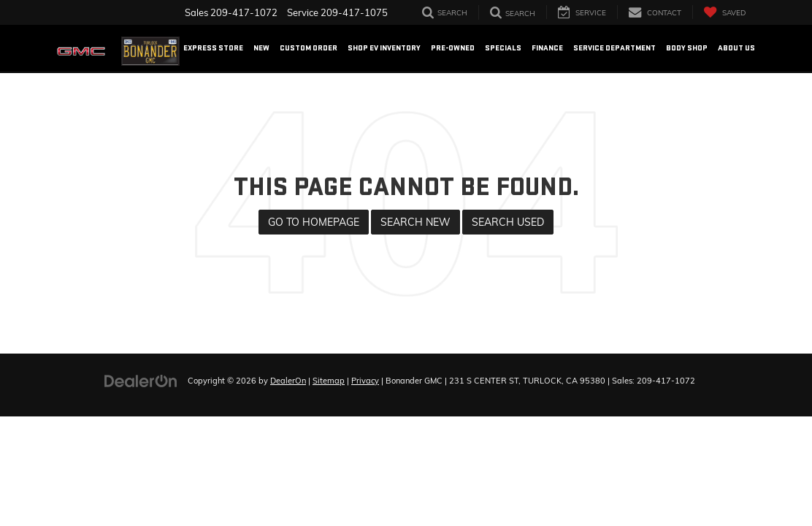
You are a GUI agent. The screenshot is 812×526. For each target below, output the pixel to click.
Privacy (365, 381)
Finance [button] (547, 48)
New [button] (261, 48)
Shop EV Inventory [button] (384, 48)
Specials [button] (503, 48)
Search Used (508, 222)
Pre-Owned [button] (453, 48)
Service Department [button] (614, 48)
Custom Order (309, 48)
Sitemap (329, 381)
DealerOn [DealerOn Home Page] (288, 381)
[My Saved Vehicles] (724, 12)
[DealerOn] (141, 380)
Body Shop (687, 48)
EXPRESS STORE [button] (213, 48)
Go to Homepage (314, 222)
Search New (415, 222)
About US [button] (736, 48)
